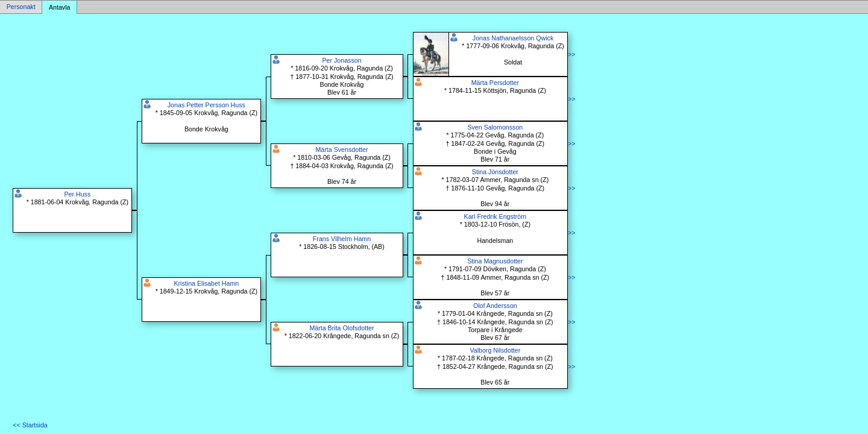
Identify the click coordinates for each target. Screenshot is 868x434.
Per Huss (77, 194)
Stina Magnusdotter (495, 261)
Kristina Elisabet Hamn (206, 283)
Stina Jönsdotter (495, 172)
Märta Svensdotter (341, 149)
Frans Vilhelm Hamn (342, 239)
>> (571, 54)
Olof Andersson (495, 306)
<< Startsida (30, 425)
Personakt (21, 7)
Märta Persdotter (495, 83)
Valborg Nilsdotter (495, 350)
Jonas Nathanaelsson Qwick (513, 38)
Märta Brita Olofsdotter (341, 328)
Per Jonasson (341, 60)
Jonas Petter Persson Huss (206, 105)
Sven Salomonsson (495, 127)
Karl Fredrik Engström (495, 216)
